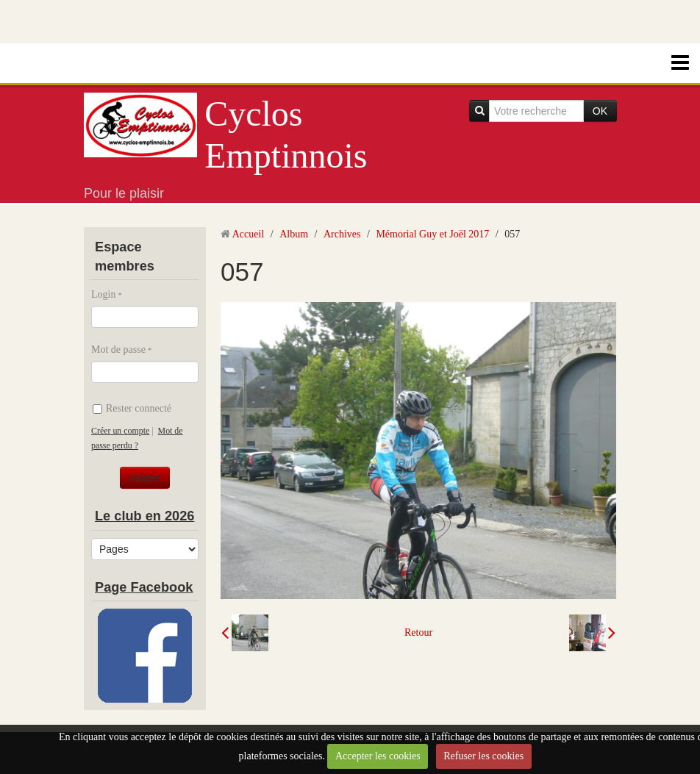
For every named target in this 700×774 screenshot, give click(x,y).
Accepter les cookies (378, 756)
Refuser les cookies (483, 756)
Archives (342, 234)
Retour (418, 633)
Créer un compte (120, 431)
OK (600, 111)
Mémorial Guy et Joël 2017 (432, 234)
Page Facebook (144, 587)
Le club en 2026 (144, 516)
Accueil (249, 234)
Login (103, 294)
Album (294, 234)
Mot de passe (118, 350)
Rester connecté (132, 408)
